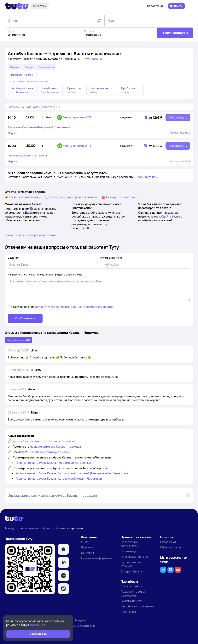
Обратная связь (171, 547)
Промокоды (129, 551)
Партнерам (128, 612)
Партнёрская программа (137, 606)
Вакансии (88, 547)
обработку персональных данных (58, 307)
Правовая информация (97, 558)
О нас (85, 542)
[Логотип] (17, 6)
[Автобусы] (40, 6)
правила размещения (99, 307)
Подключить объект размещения (134, 593)
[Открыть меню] (191, 6)
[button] (63, 549)
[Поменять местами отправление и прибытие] (99, 21)
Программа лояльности (137, 557)
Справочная (155, 6)
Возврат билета (131, 571)
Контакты (87, 553)
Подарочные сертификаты (130, 544)
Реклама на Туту (131, 601)
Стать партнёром (132, 586)
